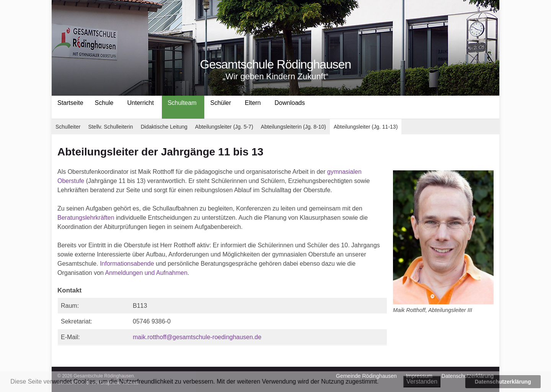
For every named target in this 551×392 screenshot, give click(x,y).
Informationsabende (127, 264)
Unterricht (141, 103)
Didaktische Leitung (164, 127)
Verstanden (422, 381)
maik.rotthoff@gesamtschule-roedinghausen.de (197, 337)
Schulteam (182, 103)
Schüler (220, 103)
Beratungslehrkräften (86, 218)
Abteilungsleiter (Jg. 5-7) (224, 127)
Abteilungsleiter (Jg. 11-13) (366, 127)
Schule (104, 103)
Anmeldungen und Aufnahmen (146, 273)
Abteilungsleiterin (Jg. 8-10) (293, 127)
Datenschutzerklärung (503, 382)
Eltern (253, 103)
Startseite (70, 103)
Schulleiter (68, 127)
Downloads (290, 103)
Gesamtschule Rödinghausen (276, 64)
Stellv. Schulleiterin (110, 127)
